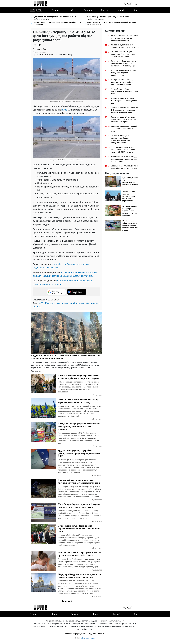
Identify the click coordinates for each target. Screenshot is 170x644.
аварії (65, 110)
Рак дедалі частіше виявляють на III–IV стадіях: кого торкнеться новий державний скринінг (124, 110)
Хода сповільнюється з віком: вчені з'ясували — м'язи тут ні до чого (124, 101)
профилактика (77, 303)
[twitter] (127, 4)
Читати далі (67, 601)
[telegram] (124, 4)
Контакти (102, 634)
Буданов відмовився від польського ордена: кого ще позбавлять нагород (54, 18)
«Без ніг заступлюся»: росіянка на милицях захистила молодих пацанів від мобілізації (124, 38)
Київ (72, 10)
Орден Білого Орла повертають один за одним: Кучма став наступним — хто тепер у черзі (123, 63)
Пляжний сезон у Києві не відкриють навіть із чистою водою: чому (125, 91)
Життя (105, 10)
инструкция (63, 303)
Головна (56, 10)
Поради (88, 10)
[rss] (131, 4)
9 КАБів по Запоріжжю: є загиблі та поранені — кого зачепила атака (124, 129)
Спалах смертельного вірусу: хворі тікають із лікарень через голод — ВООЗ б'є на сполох (123, 150)
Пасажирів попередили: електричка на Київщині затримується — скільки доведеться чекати (120, 139)
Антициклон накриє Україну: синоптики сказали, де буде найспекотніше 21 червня (122, 82)
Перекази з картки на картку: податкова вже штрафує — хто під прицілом (57, 23)
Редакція (92, 634)
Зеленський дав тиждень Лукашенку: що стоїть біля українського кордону (108, 18)
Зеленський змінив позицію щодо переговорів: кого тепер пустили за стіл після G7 (124, 159)
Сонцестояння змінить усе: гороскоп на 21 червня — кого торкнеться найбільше (123, 54)
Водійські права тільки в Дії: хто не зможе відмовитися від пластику (125, 167)
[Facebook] (35, 45)
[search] (136, 4)
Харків (137, 10)
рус (39, 10)
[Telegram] (39, 45)
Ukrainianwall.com (88, 638)
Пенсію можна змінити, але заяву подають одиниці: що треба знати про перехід (111, 23)
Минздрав (50, 303)
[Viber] (44, 45)
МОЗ (41, 303)
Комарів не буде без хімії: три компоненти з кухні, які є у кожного (125, 46)
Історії (121, 10)
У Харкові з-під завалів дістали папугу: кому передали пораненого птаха (123, 73)
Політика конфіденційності (75, 634)
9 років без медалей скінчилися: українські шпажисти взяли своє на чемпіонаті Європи (124, 119)
